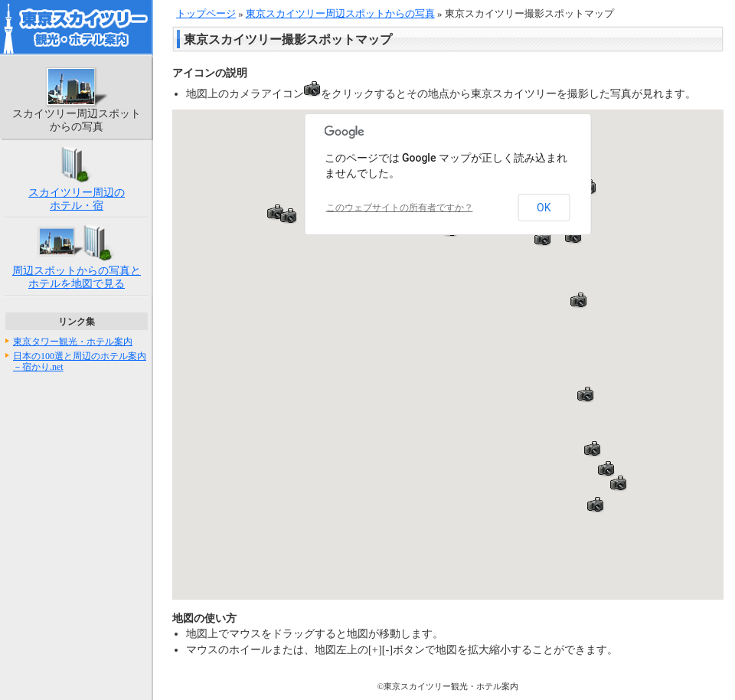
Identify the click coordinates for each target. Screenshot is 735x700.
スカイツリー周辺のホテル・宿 (77, 199)
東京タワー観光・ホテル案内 (73, 342)
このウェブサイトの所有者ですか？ (400, 208)
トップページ (206, 14)
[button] (276, 212)
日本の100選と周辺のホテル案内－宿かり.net (80, 361)
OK (544, 208)
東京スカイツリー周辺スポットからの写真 (340, 14)
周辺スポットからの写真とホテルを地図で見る (77, 277)
